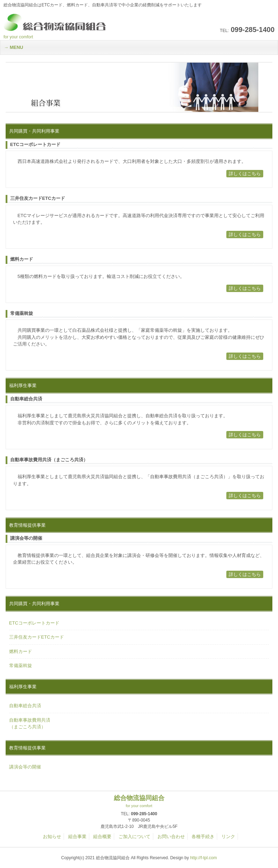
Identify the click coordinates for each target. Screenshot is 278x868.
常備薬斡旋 (21, 666)
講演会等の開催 (25, 767)
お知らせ (52, 837)
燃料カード (21, 651)
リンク (228, 837)
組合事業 (77, 837)
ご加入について (134, 837)
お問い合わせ (171, 837)
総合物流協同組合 (139, 802)
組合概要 (102, 837)
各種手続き (203, 837)
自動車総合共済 (25, 706)
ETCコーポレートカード (34, 623)
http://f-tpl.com (203, 858)
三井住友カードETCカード (37, 637)
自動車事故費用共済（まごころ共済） (30, 724)
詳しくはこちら (245, 174)
